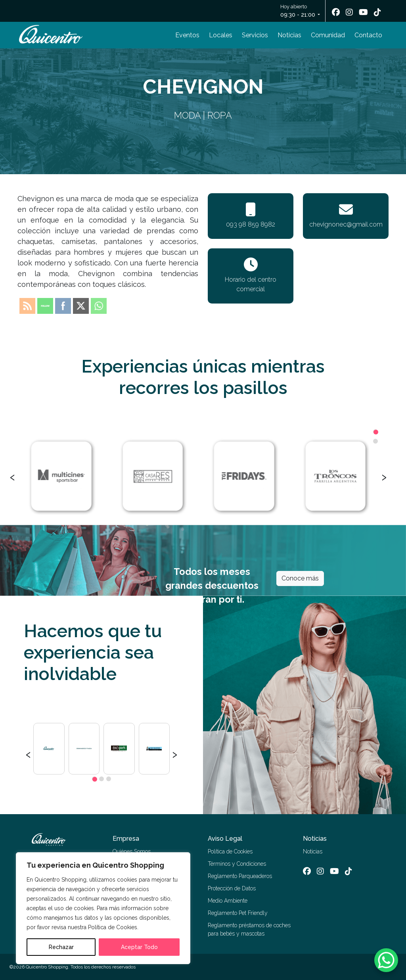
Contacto (368, 35)
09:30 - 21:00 (298, 15)
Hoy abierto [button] (298, 11)
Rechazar (61, 947)
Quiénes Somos (132, 851)
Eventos (187, 35)
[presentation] (12, 476)
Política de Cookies (230, 851)
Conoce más (300, 578)
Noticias (289, 35)
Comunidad (328, 35)
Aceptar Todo (139, 947)
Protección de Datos (232, 888)
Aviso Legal (225, 839)
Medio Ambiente (228, 901)
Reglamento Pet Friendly (238, 913)
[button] (375, 432)
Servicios (255, 35)
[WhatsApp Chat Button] (386, 960)
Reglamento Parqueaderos (240, 876)
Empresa (126, 839)
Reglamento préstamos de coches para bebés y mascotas (249, 929)
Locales (221, 35)
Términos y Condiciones (237, 864)
